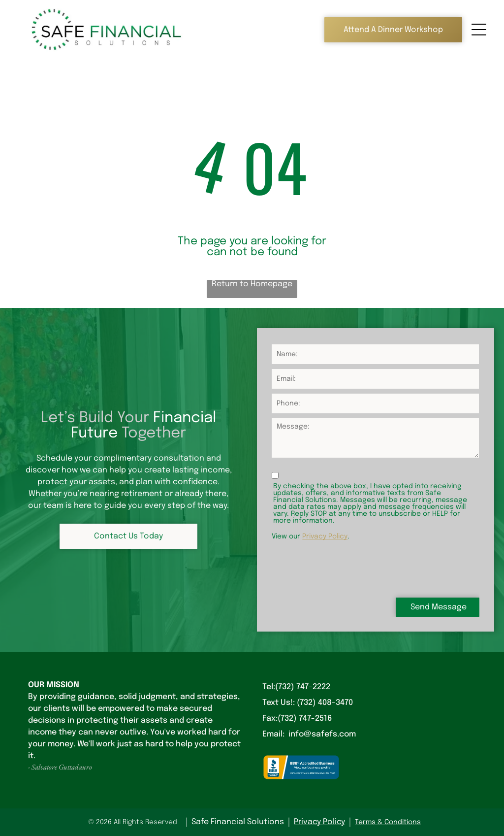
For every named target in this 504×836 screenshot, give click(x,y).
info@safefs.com (322, 734)
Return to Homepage (252, 284)
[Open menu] (479, 30)
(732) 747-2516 (305, 719)
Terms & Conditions (388, 822)
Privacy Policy (325, 536)
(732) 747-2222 (303, 687)
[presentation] (346, 568)
